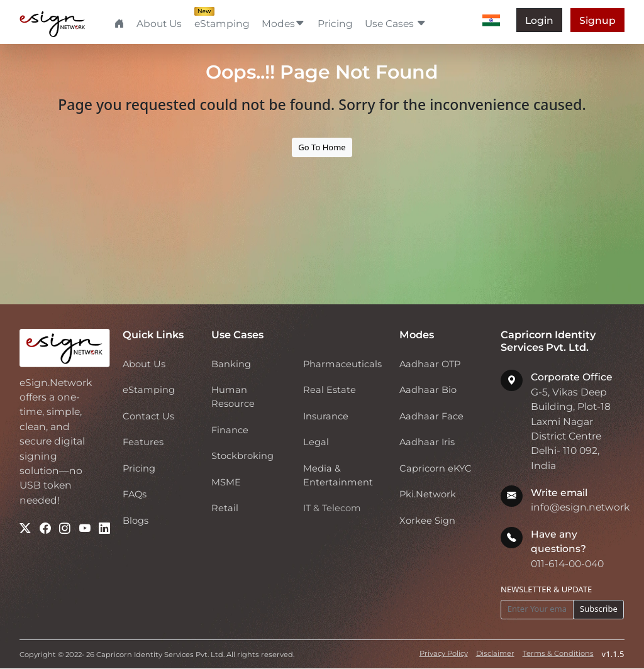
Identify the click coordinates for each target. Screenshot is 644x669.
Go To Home (322, 147)
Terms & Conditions (558, 653)
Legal (316, 442)
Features (143, 442)
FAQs (135, 494)
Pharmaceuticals (342, 364)
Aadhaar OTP (430, 364)
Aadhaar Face (431, 416)
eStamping (222, 23)
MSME (226, 482)
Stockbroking (242, 456)
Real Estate (330, 390)
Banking (231, 364)
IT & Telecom (332, 508)
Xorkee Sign (427, 521)
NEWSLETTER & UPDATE (546, 589)
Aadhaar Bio (428, 390)
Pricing (335, 24)
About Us (159, 24)
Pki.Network (428, 494)
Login (539, 20)
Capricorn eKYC (436, 468)
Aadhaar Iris (427, 442)
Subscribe (599, 609)
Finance (230, 430)
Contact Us (148, 416)
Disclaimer (495, 653)
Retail (225, 508)
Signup (597, 20)
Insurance (326, 416)
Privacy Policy (444, 653)
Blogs (136, 521)
